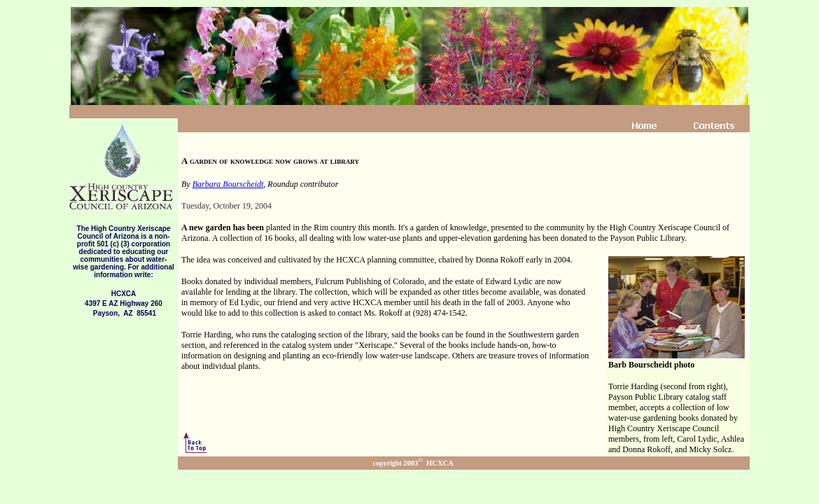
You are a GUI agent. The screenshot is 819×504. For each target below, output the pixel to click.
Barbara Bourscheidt (228, 184)
